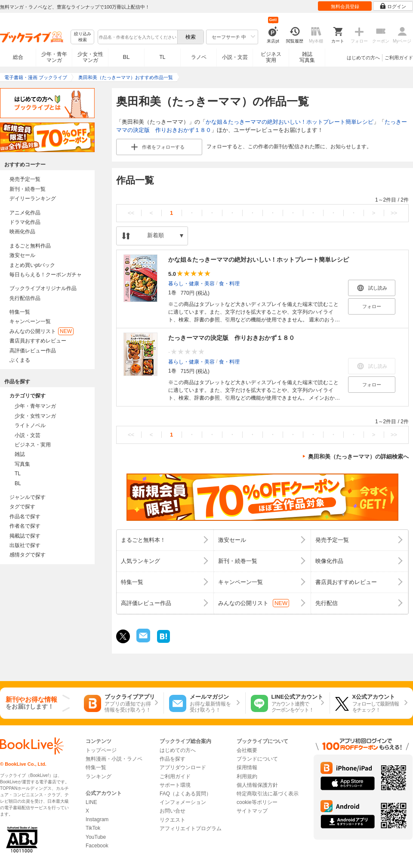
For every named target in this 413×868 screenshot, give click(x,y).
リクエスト (173, 820)
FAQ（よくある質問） (185, 794)
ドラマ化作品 (25, 222)
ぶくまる (20, 360)
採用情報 (247, 767)
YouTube (96, 837)
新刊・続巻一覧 (28, 189)
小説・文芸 (235, 57)
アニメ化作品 (25, 213)
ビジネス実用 (271, 57)
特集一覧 (20, 312)
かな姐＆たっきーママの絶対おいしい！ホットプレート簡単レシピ (290, 122)
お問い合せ (173, 811)
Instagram (97, 819)
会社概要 (247, 750)
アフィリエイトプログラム (191, 828)
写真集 (22, 464)
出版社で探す (25, 545)
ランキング (99, 776)
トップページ (101, 750)
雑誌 (20, 454)
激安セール (22, 255)
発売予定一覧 (25, 179)
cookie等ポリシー (257, 802)
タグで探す (22, 507)
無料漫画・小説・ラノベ (114, 759)
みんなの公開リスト (42, 331)
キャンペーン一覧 (30, 321)
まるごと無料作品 (30, 246)
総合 (18, 57)
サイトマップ (252, 811)
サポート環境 (175, 785)
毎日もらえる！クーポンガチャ (46, 275)
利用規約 (247, 776)
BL (126, 57)
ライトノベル (30, 425)
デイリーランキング (33, 199)
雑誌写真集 (307, 57)
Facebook (97, 846)
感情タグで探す (28, 555)
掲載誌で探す (25, 536)
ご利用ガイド (399, 58)
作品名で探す (25, 517)
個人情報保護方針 (257, 785)
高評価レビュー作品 (33, 351)
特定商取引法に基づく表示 (268, 794)
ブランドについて (257, 759)
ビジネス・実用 (33, 445)
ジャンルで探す (28, 497)
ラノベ (199, 57)
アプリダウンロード (183, 767)
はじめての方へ (363, 58)
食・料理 (229, 283)
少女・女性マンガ (90, 57)
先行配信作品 (25, 298)
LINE (91, 802)
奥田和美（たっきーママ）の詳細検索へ (358, 457)
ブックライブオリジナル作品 (43, 288)
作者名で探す (25, 526)
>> (394, 213)
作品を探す (173, 759)
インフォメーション (183, 802)
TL (162, 57)
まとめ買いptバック (32, 265)
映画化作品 (22, 232)
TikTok (93, 828)
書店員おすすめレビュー (38, 341)
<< (131, 213)
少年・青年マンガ (54, 57)
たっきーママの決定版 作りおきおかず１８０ (231, 338)
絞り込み (83, 37)
